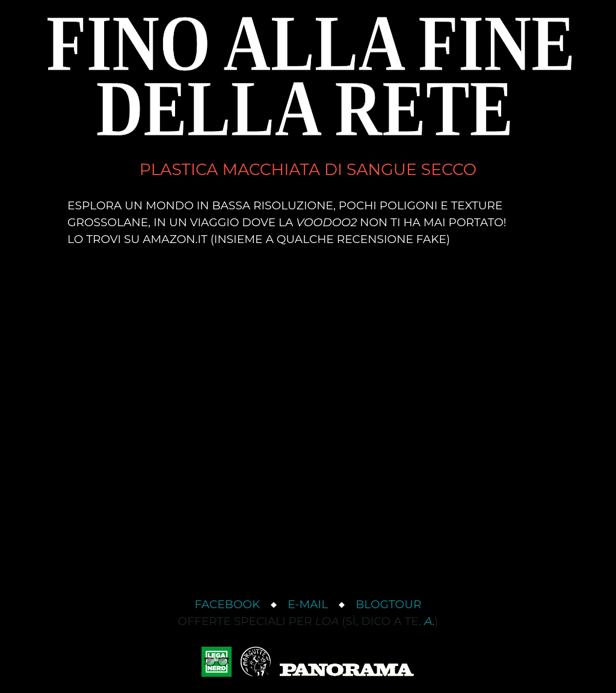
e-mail (308, 604)
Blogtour (388, 604)
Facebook (228, 604)
